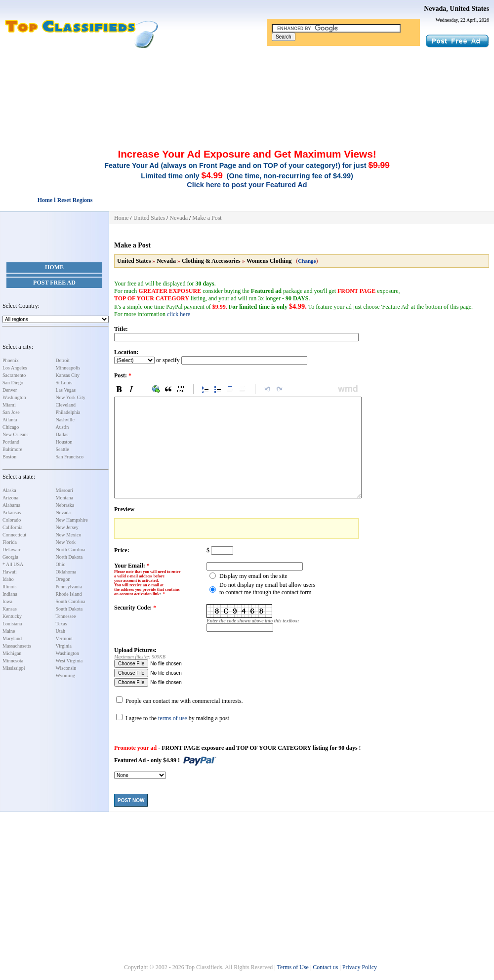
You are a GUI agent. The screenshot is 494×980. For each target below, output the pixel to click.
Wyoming (65, 675)
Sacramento (14, 375)
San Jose (11, 412)
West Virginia (69, 661)
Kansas (10, 609)
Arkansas (12, 512)
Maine (9, 631)
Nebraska (65, 505)
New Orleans (15, 434)
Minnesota (13, 661)
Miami (9, 405)
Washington (14, 397)
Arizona (10, 498)
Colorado (12, 520)
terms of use (173, 718)
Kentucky (12, 616)
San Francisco (70, 457)
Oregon (63, 579)
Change (307, 261)
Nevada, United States (456, 9)
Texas (62, 624)
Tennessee (66, 616)
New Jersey (67, 527)
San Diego (13, 383)
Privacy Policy (360, 967)
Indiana (10, 594)
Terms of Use (292, 967)
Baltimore (12, 449)
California (13, 527)
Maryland (12, 638)
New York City (71, 397)
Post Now (131, 800)
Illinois (9, 587)
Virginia (64, 646)
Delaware (12, 550)
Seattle (62, 449)
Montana (65, 498)
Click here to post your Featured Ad (247, 185)
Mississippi (14, 668)
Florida (10, 542)
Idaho (8, 579)
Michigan (12, 653)
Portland (11, 442)
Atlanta (10, 420)
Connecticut (14, 535)
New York (66, 542)
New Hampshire (72, 520)
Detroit (63, 360)
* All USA (13, 564)
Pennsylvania (69, 587)
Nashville (65, 420)
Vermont (64, 638)
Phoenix (11, 360)
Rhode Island (69, 594)
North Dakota (69, 557)
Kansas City (68, 375)
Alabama (11, 505)
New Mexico (69, 535)
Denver (10, 390)
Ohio (61, 564)
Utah (61, 631)
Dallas (62, 434)
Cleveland (66, 405)
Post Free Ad (54, 283)
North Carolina (71, 550)
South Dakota (69, 609)
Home (54, 267)
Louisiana (12, 624)
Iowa (7, 601)
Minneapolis (68, 368)
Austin (62, 427)
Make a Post (207, 218)
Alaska (9, 490)
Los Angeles (15, 368)
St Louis (64, 383)
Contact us (325, 967)
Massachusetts (17, 646)
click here (179, 314)
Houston (64, 442)
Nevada (63, 512)
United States (149, 218)
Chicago (11, 427)
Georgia (10, 557)
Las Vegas (66, 390)
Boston (9, 457)
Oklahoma (66, 572)
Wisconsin (66, 668)
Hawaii (10, 572)
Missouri (65, 490)
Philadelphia (68, 412)
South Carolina (71, 601)
